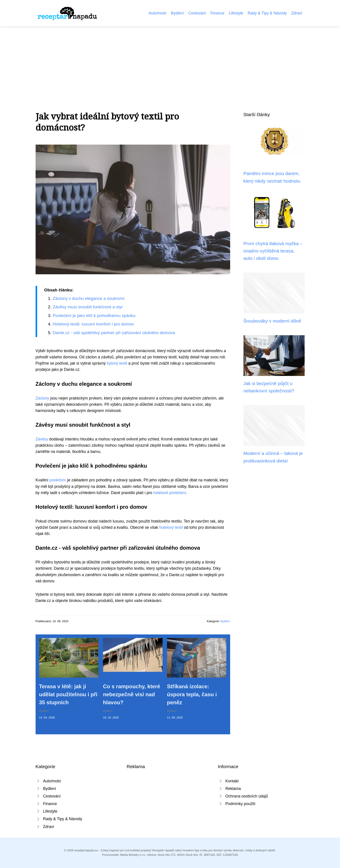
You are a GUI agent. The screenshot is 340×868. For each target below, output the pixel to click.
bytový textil (117, 363)
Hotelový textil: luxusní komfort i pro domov (93, 324)
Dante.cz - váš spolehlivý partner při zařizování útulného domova (114, 333)
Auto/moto (157, 13)
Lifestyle (236, 13)
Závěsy (42, 439)
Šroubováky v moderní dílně (272, 321)
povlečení (58, 480)
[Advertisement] (170, 60)
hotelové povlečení (170, 493)
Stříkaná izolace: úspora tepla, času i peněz (192, 694)
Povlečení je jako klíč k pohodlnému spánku (94, 316)
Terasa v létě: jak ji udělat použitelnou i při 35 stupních (68, 694)
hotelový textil (171, 527)
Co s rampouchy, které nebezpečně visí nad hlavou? (132, 694)
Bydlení (178, 13)
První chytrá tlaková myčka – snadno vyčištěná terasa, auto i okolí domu (273, 251)
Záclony (42, 398)
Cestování (197, 13)
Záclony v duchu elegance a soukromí (89, 298)
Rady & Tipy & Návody (267, 13)
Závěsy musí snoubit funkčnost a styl (88, 307)
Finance (217, 13)
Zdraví (297, 13)
